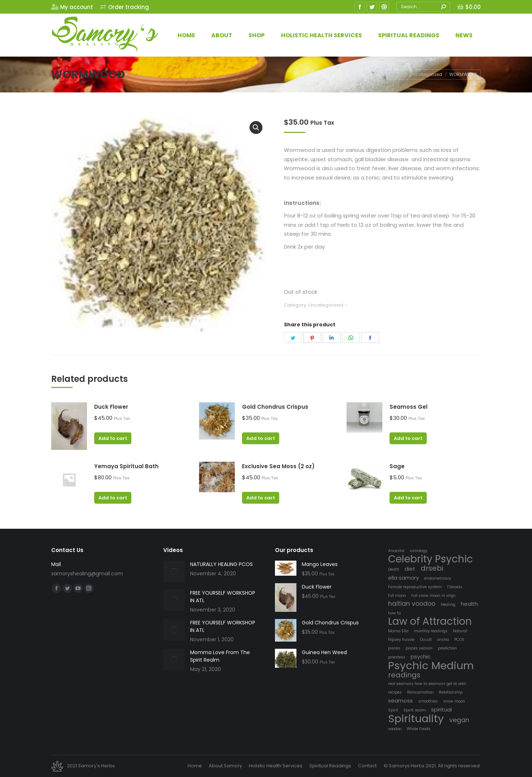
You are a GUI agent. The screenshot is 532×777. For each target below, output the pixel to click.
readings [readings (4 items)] (404, 675)
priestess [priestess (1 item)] (397, 657)
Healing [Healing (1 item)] (448, 605)
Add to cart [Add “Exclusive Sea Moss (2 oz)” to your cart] (261, 498)
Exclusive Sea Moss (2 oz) (278, 466)
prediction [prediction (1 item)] (447, 648)
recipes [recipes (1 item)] (395, 692)
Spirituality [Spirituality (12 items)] (416, 718)
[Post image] (174, 571)
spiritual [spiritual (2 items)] (441, 709)
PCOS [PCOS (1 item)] (459, 640)
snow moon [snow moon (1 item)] (454, 701)
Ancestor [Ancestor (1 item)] (396, 551)
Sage (397, 466)
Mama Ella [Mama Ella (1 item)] (398, 631)
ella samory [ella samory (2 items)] (403, 578)
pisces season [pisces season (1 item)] (419, 648)
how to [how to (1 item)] (394, 613)
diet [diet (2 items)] (410, 569)
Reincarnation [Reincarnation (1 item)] (420, 692)
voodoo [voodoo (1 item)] (395, 729)
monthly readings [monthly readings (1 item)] (431, 631)
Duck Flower (111, 407)
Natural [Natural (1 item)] (460, 631)
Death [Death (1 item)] (394, 569)
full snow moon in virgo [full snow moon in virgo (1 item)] (433, 596)
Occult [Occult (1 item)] (426, 640)
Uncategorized (326, 305)
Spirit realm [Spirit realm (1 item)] (415, 710)
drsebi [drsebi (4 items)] (432, 568)
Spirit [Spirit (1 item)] (393, 710)
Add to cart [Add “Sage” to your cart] (408, 498)
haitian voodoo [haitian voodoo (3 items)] (412, 604)
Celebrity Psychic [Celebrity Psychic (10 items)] (431, 559)
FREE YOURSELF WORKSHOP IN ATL (223, 597)
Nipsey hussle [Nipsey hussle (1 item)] (401, 640)
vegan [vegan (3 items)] (459, 720)
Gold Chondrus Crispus (275, 407)
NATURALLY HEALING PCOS (221, 564)
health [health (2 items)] (469, 604)
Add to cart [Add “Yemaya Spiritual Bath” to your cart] (113, 498)
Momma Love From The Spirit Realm (220, 656)
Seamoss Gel (408, 407)
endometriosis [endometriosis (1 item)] (438, 578)
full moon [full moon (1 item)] (397, 596)
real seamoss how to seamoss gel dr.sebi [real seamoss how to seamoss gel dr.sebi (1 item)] (427, 684)
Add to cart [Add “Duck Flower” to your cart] (113, 438)
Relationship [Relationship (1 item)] (451, 692)
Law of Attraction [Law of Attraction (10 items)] (430, 621)
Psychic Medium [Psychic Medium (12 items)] (431, 665)
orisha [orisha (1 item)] (443, 640)
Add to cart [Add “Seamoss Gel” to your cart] (408, 438)
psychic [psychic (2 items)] (421, 656)
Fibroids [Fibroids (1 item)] (455, 587)
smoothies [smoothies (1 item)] (428, 701)
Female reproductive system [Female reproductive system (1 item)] (415, 587)
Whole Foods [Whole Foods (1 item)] (419, 729)
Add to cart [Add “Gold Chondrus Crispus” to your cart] (261, 438)
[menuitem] (72, 7)
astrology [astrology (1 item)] (419, 551)
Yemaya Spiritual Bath (126, 466)
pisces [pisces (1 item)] (394, 648)
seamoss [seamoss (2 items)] (400, 701)
